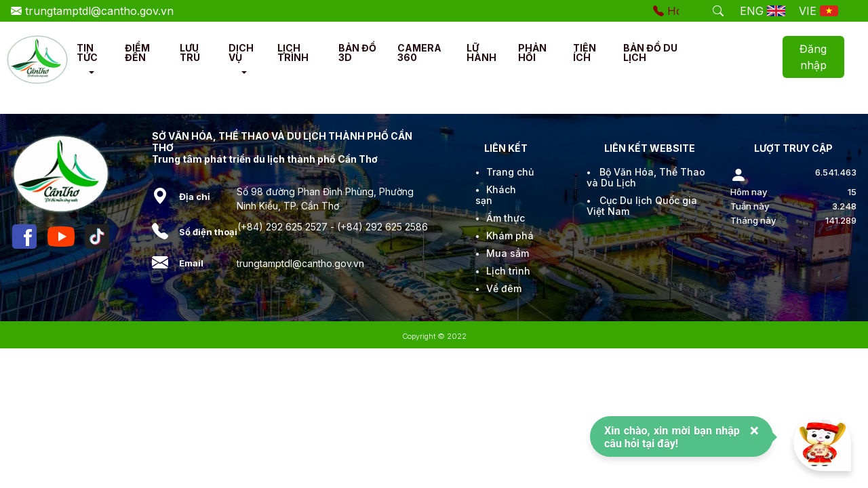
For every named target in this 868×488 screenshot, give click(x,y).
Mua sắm (508, 253)
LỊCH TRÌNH (293, 53)
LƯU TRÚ (190, 53)
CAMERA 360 (419, 53)
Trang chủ (510, 172)
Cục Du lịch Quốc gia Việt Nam (642, 206)
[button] (92, 73)
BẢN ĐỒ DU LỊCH (650, 53)
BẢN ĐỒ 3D (357, 53)
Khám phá (510, 236)
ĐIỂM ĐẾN (137, 53)
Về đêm (504, 288)
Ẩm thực (506, 218)
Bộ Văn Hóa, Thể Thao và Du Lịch (646, 177)
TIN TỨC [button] (87, 53)
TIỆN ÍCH (585, 53)
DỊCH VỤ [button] (241, 53)
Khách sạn (496, 195)
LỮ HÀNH (481, 53)
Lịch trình (508, 271)
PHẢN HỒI (532, 53)
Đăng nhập (813, 57)
